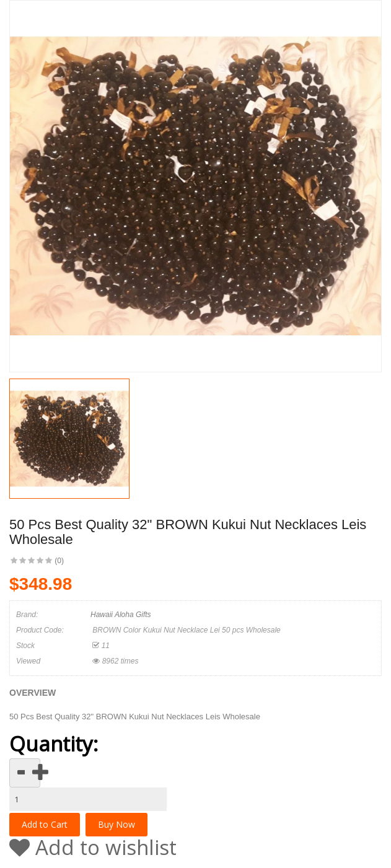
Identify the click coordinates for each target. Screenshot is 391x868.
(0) (59, 561)
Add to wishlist (93, 847)
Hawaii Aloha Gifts (121, 615)
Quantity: (54, 744)
